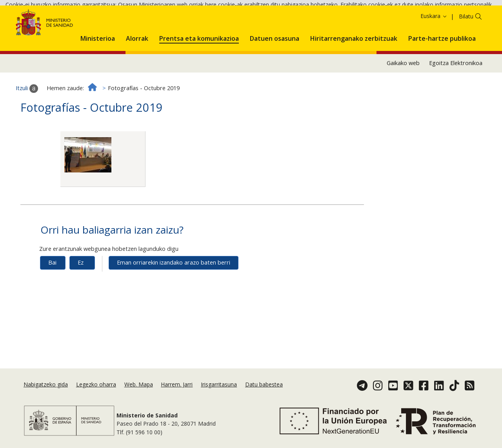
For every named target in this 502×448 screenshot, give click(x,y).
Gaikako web (403, 94)
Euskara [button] (434, 47)
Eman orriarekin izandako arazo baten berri (174, 294)
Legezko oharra (96, 384)
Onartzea (64, 26)
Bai (52, 294)
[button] (98, 68)
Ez (81, 294)
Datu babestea (264, 384)
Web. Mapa (139, 384)
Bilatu (466, 48)
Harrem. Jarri (177, 384)
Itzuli (27, 120)
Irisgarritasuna (219, 384)
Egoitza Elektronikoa (456, 94)
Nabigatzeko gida (46, 384)
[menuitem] (98, 68)
